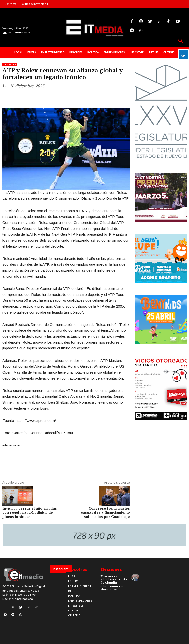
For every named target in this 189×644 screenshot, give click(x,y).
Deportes (10, 64)
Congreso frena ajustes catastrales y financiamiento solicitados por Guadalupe (105, 513)
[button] (181, 41)
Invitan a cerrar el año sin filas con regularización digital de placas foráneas (30, 513)
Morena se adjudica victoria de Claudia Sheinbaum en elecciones (114, 583)
